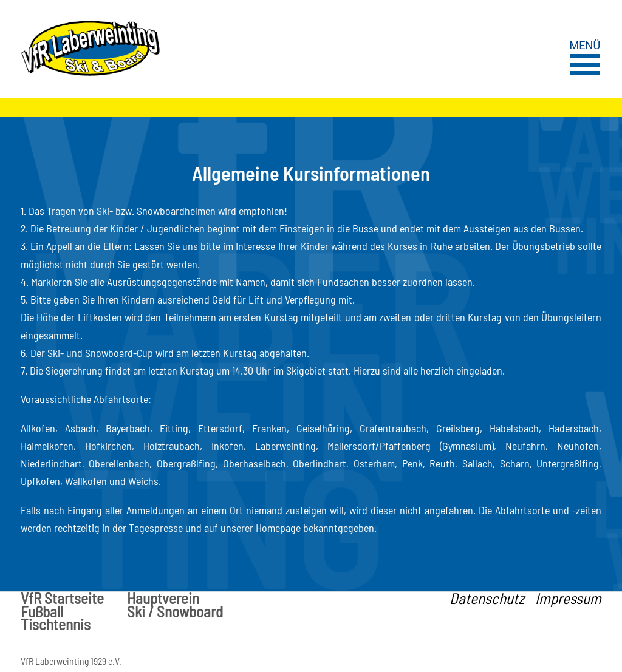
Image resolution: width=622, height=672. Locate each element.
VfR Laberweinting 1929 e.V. (71, 661)
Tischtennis (56, 625)
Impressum (568, 599)
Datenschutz (487, 599)
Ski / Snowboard (175, 612)
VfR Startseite (62, 599)
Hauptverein (163, 599)
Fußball (42, 612)
